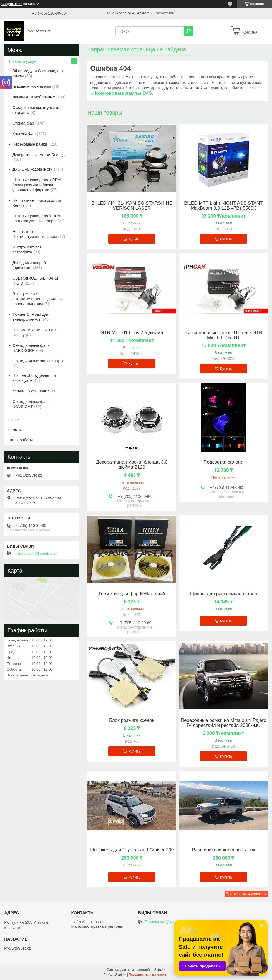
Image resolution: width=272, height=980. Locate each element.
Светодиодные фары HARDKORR (32, 348)
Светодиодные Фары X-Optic (38, 361)
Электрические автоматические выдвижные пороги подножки (38, 299)
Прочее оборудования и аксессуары (34, 378)
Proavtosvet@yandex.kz (36, 554)
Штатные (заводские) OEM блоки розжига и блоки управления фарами (36, 185)
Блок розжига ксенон (132, 720)
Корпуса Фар (24, 134)
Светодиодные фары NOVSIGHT (32, 404)
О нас (13, 420)
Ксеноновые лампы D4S (123, 93)
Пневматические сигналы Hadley (36, 332)
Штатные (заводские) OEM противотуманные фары (36, 218)
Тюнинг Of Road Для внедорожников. (31, 317)
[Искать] (188, 31)
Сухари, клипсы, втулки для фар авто (37, 110)
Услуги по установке (31, 391)
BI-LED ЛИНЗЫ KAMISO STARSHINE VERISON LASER (132, 206)
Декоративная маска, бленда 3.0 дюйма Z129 (132, 465)
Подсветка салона (223, 462)
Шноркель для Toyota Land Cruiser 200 (132, 850)
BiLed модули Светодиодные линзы (38, 73)
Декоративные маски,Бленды (39, 155)
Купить (134, 239)
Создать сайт (12, 4)
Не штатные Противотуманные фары (35, 234)
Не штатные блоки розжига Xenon (37, 203)
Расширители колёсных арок (224, 850)
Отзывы (15, 430)
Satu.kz (160, 970)
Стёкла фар (23, 123)
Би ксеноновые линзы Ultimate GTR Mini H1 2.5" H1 (224, 335)
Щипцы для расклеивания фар (224, 594)
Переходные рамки (30, 144)
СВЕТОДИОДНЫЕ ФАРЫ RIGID (35, 281)
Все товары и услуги (244, 894)
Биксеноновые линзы (32, 86)
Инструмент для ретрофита (27, 250)
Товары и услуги (23, 61)
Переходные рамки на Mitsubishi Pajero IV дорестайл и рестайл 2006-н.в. (224, 723)
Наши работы (21, 440)
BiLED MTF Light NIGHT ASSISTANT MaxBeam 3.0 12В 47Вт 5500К (223, 206)
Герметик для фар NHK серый (132, 594)
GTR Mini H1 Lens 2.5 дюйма (132, 333)
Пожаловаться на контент (149, 975)
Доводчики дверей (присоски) (29, 265)
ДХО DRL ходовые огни (34, 169)
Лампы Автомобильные (34, 97)
